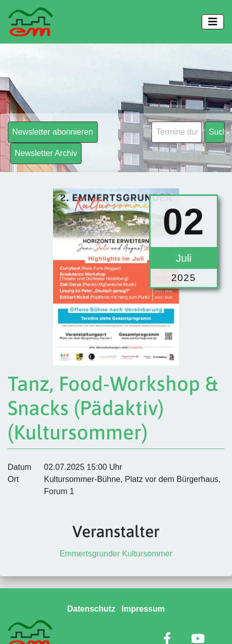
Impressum (143, 609)
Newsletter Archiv (46, 153)
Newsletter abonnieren (53, 132)
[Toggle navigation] (213, 22)
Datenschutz (91, 609)
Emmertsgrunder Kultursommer (116, 554)
